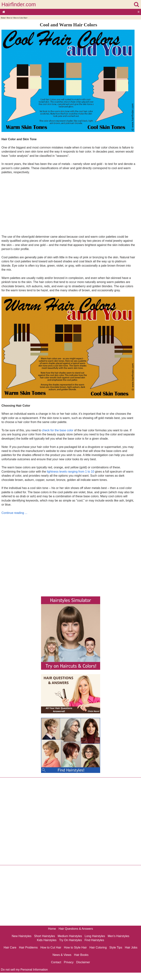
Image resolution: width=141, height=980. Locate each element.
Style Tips (116, 947)
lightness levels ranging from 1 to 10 (70, 472)
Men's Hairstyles (119, 936)
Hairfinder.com (19, 4)
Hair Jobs (131, 947)
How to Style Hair (75, 947)
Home (3, 18)
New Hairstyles (22, 936)
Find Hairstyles (94, 940)
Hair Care (10, 947)
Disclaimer (83, 962)
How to (9, 18)
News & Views (62, 955)
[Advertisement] (68, 204)
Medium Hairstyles (70, 936)
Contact (56, 962)
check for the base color (58, 430)
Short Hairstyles (45, 936)
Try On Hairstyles (70, 940)
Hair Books (81, 955)
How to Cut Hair (51, 947)
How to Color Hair (20, 18)
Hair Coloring (98, 947)
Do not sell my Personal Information (24, 970)
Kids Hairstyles (47, 940)
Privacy (69, 962)
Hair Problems (28, 947)
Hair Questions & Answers (76, 929)
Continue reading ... (14, 513)
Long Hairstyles (95, 936)
